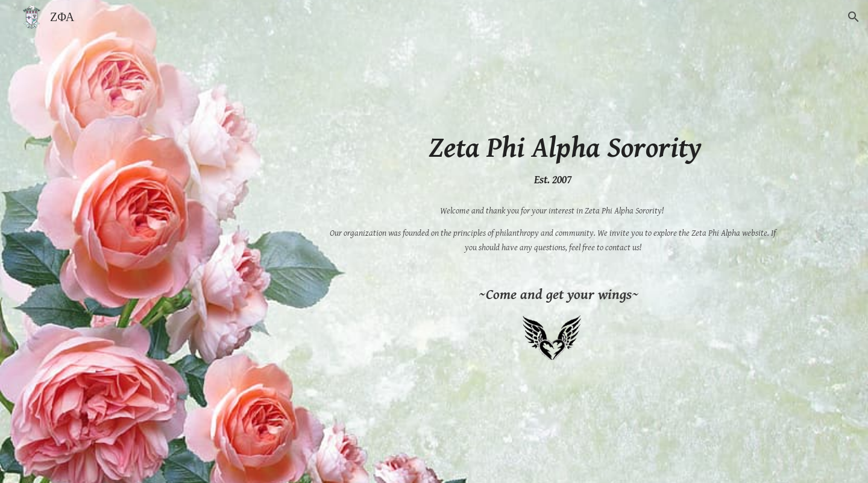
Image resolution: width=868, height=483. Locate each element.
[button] (854, 17)
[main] (553, 159)
